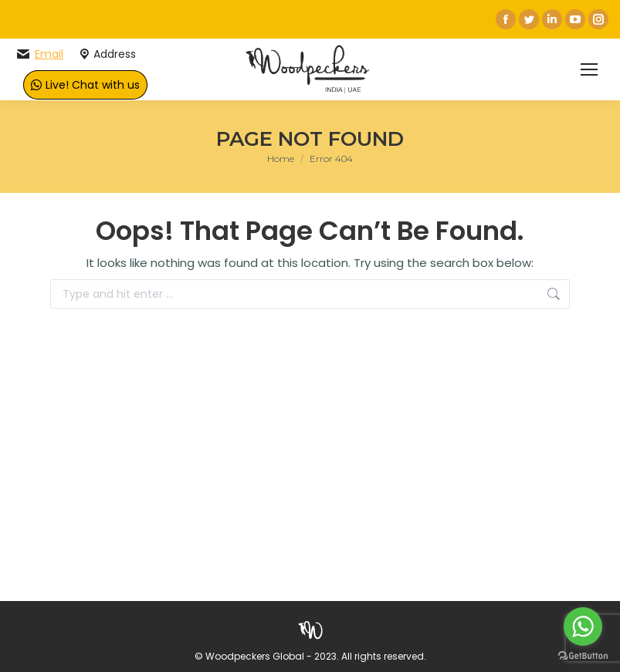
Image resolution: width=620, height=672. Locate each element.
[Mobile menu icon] (589, 69)
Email (49, 54)
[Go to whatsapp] (583, 626)
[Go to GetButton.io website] (583, 656)
